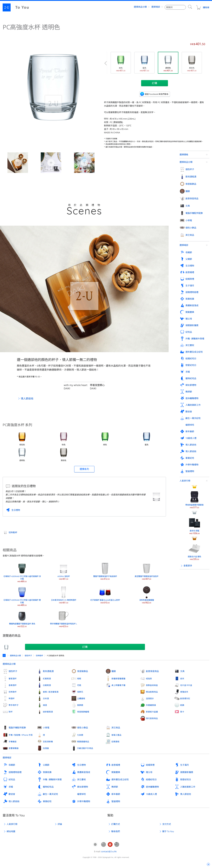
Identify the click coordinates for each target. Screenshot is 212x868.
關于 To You (168, 831)
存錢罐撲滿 (151, 705)
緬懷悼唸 (81, 794)
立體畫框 (81, 698)
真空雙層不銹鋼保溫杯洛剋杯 (146, 571)
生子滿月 (185, 765)
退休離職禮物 (152, 787)
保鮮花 (80, 692)
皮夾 (182, 678)
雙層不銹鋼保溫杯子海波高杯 (105, 571)
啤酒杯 (12, 698)
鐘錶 (114, 671)
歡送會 (12, 794)
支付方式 (167, 824)
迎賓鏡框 (115, 741)
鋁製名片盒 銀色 (194, 248)
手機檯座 (13, 741)
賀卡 (182, 712)
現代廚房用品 (152, 718)
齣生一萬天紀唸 (50, 794)
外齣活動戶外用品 (85, 748)
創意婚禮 (116, 765)
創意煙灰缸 (185, 698)
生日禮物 (16, 510)
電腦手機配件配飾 (17, 728)
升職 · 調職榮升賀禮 (52, 779)
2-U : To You (19, 7)
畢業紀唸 (47, 801)
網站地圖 (11, 831)
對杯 (11, 712)
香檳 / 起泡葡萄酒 (51, 692)
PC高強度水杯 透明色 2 (80, 162)
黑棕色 (192, 63)
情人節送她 (14, 801)
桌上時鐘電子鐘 (118, 685)
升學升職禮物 (84, 801)
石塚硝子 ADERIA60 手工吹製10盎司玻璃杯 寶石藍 (22, 596)
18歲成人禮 (151, 794)
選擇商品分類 (140, 7)
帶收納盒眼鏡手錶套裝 (194, 196)
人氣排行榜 (185, 177)
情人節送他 (27, 398)
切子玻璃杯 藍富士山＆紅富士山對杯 (105, 595)
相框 (79, 678)
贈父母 (149, 772)
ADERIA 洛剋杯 (64, 571)
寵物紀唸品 (48, 787)
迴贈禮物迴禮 (15, 772)
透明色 (168, 63)
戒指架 (149, 678)
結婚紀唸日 (151, 779)
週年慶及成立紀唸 (120, 779)
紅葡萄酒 (47, 678)
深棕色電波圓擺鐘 (147, 595)
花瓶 (79, 685)
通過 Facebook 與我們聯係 (157, 94)
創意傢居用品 (152, 671)
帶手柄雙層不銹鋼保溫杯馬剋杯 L (64, 618)
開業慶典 (116, 772)
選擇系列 (84, 469)
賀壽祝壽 (47, 772)
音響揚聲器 (14, 748)
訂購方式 (116, 824)
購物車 (203, 7)
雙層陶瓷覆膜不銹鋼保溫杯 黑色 (22, 618)
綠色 (121, 63)
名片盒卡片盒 (186, 685)
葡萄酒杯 (13, 678)
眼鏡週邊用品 (83, 741)
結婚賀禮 (150, 765)
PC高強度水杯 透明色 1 (47, 162)
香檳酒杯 (13, 685)
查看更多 (188, 262)
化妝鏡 (80, 735)
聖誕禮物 (116, 801)
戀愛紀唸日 (186, 779)
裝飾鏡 (80, 705)
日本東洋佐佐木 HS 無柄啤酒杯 (64, 595)
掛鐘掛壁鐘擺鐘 (118, 678)
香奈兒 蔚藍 (194, 222)
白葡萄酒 (47, 685)
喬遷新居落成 (84, 772)
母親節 (12, 765)
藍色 (144, 63)
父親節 (46, 765)
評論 (60, 824)
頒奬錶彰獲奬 (187, 772)
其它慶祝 (81, 779)
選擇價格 (184, 155)
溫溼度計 (150, 698)
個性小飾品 (83, 728)
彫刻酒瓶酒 (48, 671)
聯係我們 (116, 831)
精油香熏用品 (152, 692)
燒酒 (45, 705)
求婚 (11, 787)
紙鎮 (182, 705)
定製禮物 (5, 655)
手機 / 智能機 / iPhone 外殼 (21, 735)
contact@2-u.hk (109, 851)
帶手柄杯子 (14, 705)
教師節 (115, 787)
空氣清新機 (48, 741)
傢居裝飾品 (83, 671)
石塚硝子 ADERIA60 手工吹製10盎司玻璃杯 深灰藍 (22, 572)
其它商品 (116, 728)
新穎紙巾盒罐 (152, 712)
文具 (182, 671)
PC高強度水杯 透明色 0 (14, 162)
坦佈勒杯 (13, 532)
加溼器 (46, 748)
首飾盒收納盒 (152, 685)
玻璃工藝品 (116, 735)
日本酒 (46, 698)
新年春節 (116, 794)
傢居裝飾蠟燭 (83, 712)
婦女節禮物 (83, 787)
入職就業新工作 (188, 787)
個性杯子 (28, 656)
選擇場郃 (156, 7)
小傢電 (46, 728)
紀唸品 (12, 779)
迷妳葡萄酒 (48, 712)
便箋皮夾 (184, 692)
